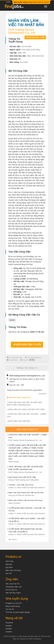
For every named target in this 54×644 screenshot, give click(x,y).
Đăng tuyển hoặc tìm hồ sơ (31, 2)
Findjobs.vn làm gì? (14, 603)
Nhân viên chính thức (35, 56)
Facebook (9, 623)
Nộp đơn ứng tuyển (35, 37)
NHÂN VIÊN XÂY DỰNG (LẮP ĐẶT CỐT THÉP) (26, 409)
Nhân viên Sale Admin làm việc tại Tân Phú (26, 493)
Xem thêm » (43, 394)
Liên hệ (9, 573)
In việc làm (12, 360)
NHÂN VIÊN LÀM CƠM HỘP (19, 421)
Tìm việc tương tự (33, 357)
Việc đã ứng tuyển (13, 593)
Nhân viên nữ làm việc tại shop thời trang (25, 500)
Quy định (9, 567)
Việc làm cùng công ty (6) (18, 397)
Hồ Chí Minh (26, 46)
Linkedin (9, 629)
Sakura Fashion (14, 503)
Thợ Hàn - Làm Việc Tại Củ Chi (21, 485)
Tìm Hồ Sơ (10, 609)
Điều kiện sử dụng (13, 570)
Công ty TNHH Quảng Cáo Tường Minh (23, 480)
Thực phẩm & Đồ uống (30, 50)
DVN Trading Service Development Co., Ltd (25, 440)
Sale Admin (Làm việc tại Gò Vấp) (22, 477)
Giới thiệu (9, 561)
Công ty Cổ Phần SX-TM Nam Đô (21, 495)
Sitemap (9, 564)
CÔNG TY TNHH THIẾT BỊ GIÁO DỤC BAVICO (27, 488)
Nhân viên (22, 53)
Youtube (9, 632)
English (8, 2)
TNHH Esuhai (14, 462)
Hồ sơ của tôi (11, 590)
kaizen (12, 320)
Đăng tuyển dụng (13, 606)
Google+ (9, 626)
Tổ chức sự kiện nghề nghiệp (18, 612)
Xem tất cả (12, 539)
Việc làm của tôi (12, 584)
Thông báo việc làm (14, 587)
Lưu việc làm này (15, 357)
